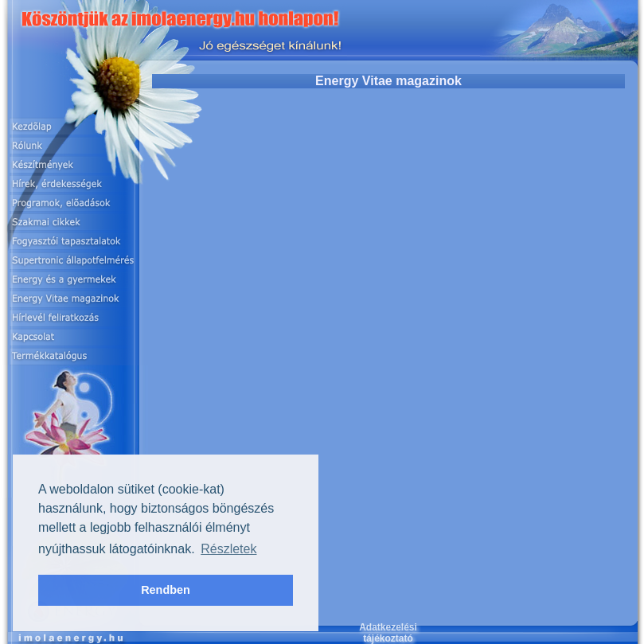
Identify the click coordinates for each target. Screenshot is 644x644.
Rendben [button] (166, 590)
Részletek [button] (228, 549)
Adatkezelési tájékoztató (388, 633)
